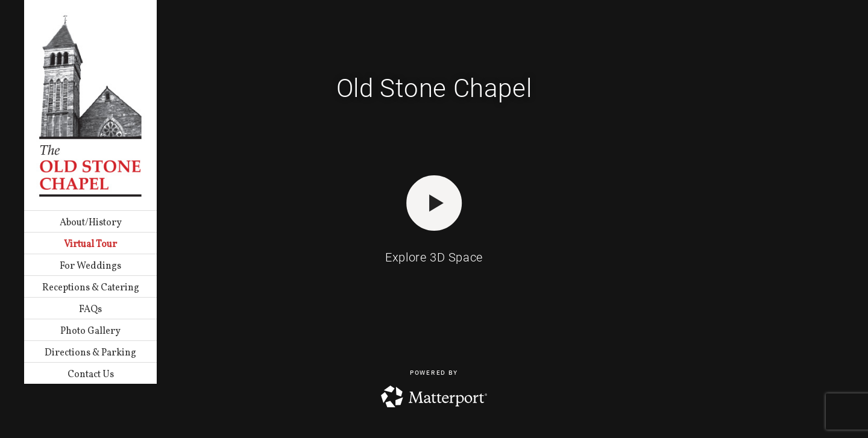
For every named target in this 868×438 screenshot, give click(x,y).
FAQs (90, 310)
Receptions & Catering (91, 288)
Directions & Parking (90, 353)
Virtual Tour (90, 245)
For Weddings (90, 266)
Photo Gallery (90, 331)
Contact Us (91, 375)
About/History (91, 223)
